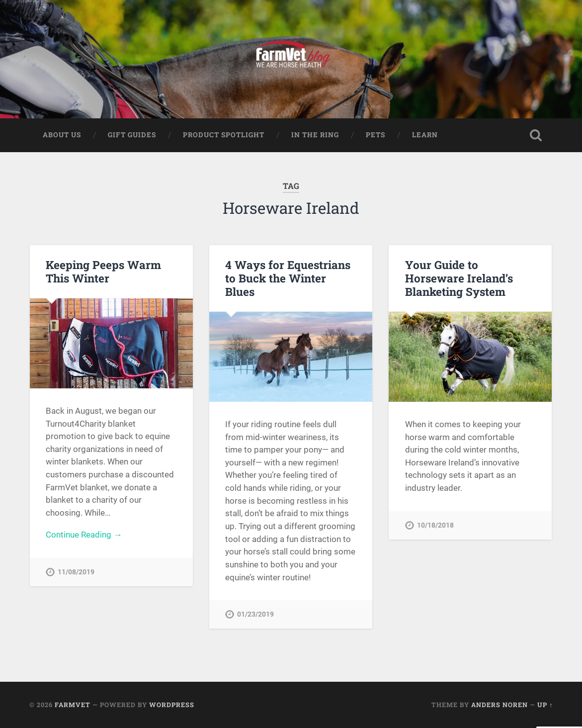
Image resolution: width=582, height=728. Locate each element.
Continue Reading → (84, 535)
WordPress (172, 705)
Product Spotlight (224, 135)
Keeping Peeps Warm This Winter (103, 271)
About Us (62, 135)
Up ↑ (545, 705)
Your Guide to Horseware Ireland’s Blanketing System (459, 278)
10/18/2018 (435, 525)
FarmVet (73, 705)
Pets (375, 135)
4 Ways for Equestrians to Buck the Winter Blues (288, 278)
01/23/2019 (255, 614)
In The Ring (315, 135)
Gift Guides (132, 135)
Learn (425, 135)
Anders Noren (499, 705)
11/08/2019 (76, 572)
